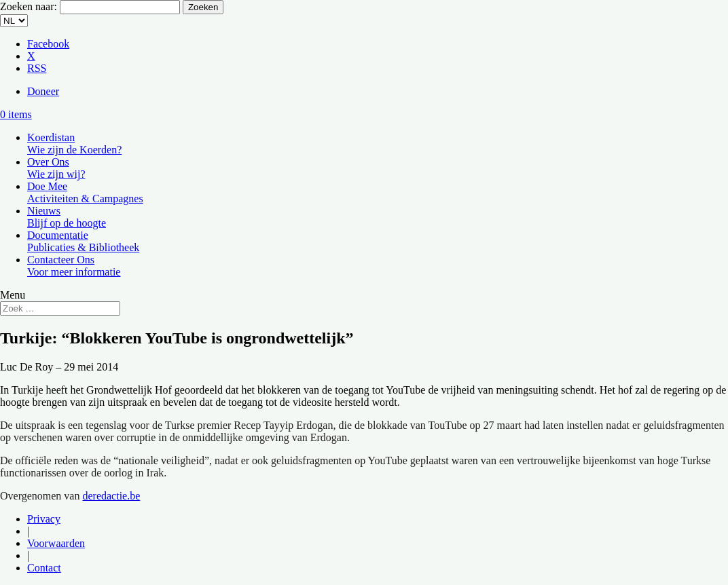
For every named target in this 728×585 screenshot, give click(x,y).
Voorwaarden (56, 543)
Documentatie (83, 241)
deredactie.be (111, 496)
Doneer (43, 91)
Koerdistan (74, 144)
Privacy (44, 519)
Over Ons (56, 168)
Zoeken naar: (29, 6)
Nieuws (67, 217)
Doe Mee (85, 192)
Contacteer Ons (74, 266)
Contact (44, 568)
